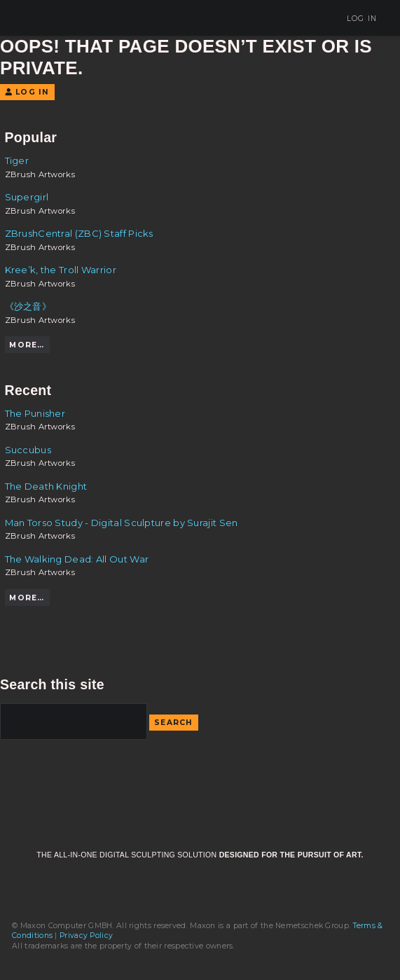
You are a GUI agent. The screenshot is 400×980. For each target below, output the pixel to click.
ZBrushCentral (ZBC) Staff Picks (79, 233)
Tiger (17, 160)
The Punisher (35, 413)
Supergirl (27, 197)
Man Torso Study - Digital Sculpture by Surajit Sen (122, 523)
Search (174, 723)
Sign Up (304, 19)
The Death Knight (46, 486)
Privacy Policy (86, 936)
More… (27, 345)
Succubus (28, 450)
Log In (357, 19)
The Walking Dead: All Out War (77, 559)
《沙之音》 (28, 306)
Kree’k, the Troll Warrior (61, 270)
